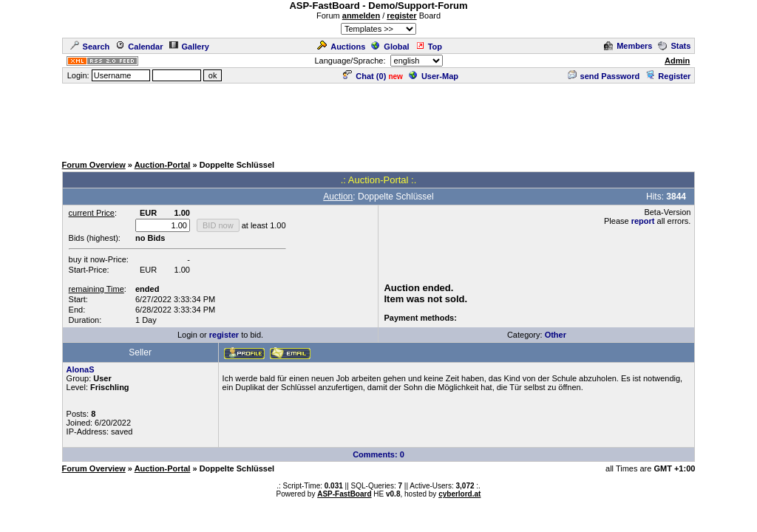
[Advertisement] (378, 118)
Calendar (139, 47)
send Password (604, 76)
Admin (677, 61)
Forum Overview (94, 165)
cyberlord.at (459, 494)
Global (390, 47)
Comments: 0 (378, 454)
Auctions (341, 47)
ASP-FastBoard (344, 494)
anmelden (361, 16)
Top (429, 47)
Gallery (189, 47)
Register (668, 76)
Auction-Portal (163, 165)
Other (556, 335)
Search (90, 47)
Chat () (364, 76)
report (643, 221)
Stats (674, 46)
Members (628, 46)
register (401, 16)
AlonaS (81, 369)
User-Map (434, 76)
